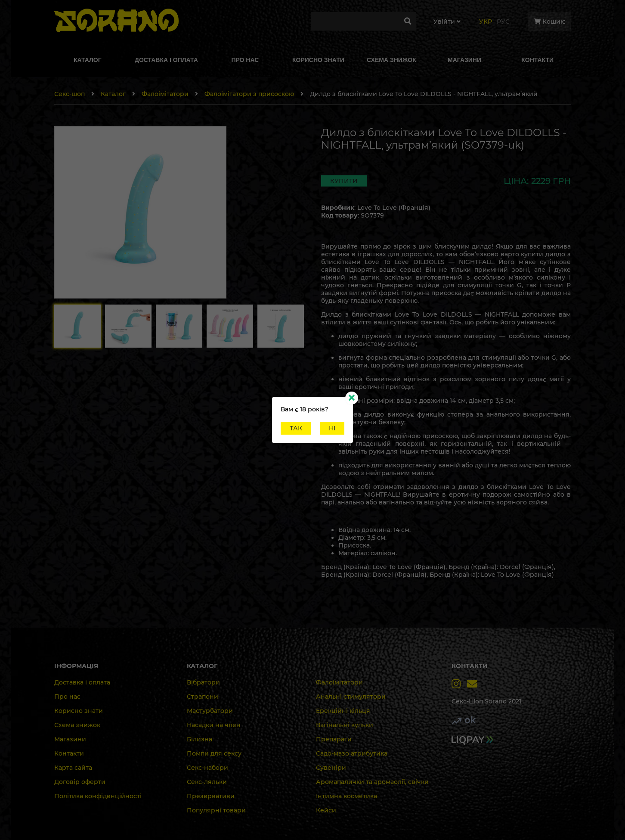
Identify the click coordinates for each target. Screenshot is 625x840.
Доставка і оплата (82, 682)
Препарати (334, 739)
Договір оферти (80, 782)
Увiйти (447, 22)
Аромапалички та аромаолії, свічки (372, 782)
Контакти (69, 753)
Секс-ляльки (207, 782)
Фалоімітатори (165, 94)
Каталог (113, 94)
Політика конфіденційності (98, 796)
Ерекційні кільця (343, 711)
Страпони (203, 697)
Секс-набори (207, 768)
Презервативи (211, 796)
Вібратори (203, 682)
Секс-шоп (70, 94)
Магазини (70, 739)
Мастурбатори (210, 711)
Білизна (200, 739)
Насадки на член (214, 725)
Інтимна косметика (347, 796)
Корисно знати (79, 711)
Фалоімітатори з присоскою (249, 94)
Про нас (67, 697)
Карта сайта (73, 768)
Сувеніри (331, 768)
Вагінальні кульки (345, 725)
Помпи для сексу (214, 753)
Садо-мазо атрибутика (352, 753)
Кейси (326, 810)
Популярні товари (216, 810)
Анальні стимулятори (351, 697)
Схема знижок (77, 725)
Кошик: (549, 22)
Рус (503, 22)
